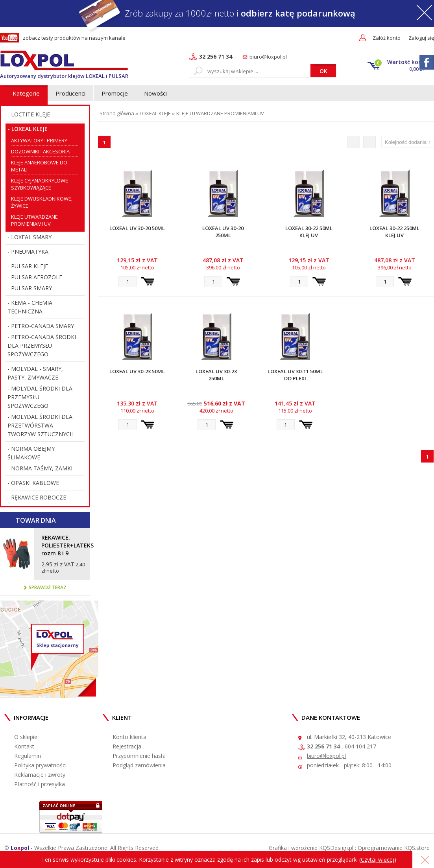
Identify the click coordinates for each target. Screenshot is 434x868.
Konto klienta (129, 737)
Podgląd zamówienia (139, 765)
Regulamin (28, 756)
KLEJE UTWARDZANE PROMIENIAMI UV (220, 113)
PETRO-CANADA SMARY (42, 326)
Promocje (115, 93)
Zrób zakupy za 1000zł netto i (217, 13)
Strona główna (117, 113)
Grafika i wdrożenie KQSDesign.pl (311, 848)
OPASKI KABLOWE (35, 483)
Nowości (155, 93)
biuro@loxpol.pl (268, 57)
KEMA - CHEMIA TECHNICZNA (30, 307)
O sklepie (26, 737)
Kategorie (26, 93)
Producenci (70, 93)
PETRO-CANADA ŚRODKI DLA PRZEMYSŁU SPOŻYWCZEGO (42, 346)
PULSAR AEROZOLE (37, 277)
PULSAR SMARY (31, 288)
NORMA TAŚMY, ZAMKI (42, 468)
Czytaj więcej (378, 860)
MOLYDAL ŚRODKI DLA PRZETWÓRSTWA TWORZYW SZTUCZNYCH (41, 425)
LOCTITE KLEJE (30, 114)
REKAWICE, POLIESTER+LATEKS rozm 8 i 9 (64, 545)
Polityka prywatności (40, 765)
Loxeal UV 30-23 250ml (216, 375)
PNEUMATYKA (30, 252)
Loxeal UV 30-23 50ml (137, 371)
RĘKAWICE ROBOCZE (39, 497)
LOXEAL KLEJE (30, 129)
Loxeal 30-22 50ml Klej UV (309, 232)
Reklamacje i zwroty (40, 775)
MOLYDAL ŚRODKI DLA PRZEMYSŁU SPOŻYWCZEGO (40, 397)
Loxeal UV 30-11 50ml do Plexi (295, 375)
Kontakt (24, 746)
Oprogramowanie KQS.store (394, 848)
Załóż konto (387, 38)
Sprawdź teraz (45, 587)
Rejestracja (127, 746)
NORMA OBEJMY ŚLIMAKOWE (31, 453)
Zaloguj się (421, 38)
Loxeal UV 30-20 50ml (137, 228)
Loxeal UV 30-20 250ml (223, 232)
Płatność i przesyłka (40, 784)
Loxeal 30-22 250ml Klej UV (394, 232)
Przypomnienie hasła (139, 756)
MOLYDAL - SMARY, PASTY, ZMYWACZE (35, 373)
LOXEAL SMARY (31, 237)
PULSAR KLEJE (30, 266)
